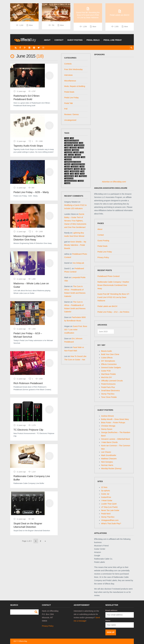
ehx (73, 138)
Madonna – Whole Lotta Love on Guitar (31, 285)
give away (69, 145)
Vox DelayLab (78, 263)
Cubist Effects (107, 358)
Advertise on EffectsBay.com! (114, 182)
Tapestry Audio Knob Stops (28, 146)
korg (83, 174)
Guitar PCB (106, 371)
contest (68, 150)
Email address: (112, 610)
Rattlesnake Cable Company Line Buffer (32, 478)
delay (77, 152)
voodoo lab (70, 176)
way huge (69, 169)
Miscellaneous (70, 81)
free (83, 171)
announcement (71, 181)
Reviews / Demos (71, 114)
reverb (81, 181)
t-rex (67, 171)
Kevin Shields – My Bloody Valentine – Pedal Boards (75, 245)
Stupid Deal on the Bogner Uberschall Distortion (28, 525)
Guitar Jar (105, 494)
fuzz (82, 152)
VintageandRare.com (110, 520)
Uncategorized (70, 120)
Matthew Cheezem (109, 459)
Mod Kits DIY (107, 377)
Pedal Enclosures (108, 384)
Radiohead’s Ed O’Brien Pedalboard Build (27, 98)
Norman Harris (107, 465)
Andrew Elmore (108, 416)
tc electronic (80, 145)
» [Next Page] (45, 541)
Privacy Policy (103, 257)
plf (67, 155)
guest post (70, 178)
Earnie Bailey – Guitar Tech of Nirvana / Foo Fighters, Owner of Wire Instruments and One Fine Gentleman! (75, 221)
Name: (108, 620)
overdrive (69, 152)
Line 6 (72, 155)
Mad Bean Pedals (108, 374)
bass (83, 167)
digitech (76, 150)
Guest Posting (75, 40)
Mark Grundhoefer (109, 455)
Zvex (67, 174)
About (47, 40)
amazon (74, 148)
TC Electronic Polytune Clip (28, 430)
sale (67, 148)
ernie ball (75, 167)
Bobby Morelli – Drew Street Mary (115, 419)
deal (84, 157)
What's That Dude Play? (111, 524)
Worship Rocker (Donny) (111, 468)
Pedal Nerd (106, 514)
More (31, 27)
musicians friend (79, 164)
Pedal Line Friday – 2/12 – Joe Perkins (113, 312)
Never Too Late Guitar (110, 510)
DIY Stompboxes (108, 361)
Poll (66, 109)
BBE (84, 169)
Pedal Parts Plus (108, 387)
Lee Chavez (106, 452)
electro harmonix (72, 143)
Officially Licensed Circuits (112, 381)
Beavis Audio (107, 351)
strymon (69, 160)
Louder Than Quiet (109, 504)
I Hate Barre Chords (109, 442)
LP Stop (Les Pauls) (109, 507)
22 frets (104, 487)
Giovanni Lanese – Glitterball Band (115, 439)
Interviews (68, 75)
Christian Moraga (108, 426)
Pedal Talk (68, 103)
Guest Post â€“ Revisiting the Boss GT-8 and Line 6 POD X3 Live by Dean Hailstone (114, 297)
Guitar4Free (106, 497)
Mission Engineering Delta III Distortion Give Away (29, 238)
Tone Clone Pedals (109, 397)
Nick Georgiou (107, 462)
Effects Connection (109, 364)
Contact (59, 40)
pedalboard (75, 171)
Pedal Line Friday (113, 40)
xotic (78, 174)
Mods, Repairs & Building (75, 86)
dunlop (81, 148)
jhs (77, 176)
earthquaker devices (73, 162)
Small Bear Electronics (110, 391)
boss (67, 138)
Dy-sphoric (106, 491)
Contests (68, 64)
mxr (82, 143)
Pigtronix (84, 176)
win (73, 174)
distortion (69, 157)
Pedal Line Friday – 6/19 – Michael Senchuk (28, 335)
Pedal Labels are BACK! (107, 306)
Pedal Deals (93, 40)
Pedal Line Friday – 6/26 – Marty (31, 192)
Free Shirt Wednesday (73, 69)
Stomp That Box (108, 394)
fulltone (77, 157)
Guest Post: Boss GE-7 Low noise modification (76, 330)
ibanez (68, 164)
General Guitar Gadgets (111, 367)
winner (79, 155)
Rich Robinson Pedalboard (28, 383)
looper (68, 183)
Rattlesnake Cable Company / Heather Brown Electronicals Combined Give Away (113, 285)
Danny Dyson (107, 429)
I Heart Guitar (107, 500)
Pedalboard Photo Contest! (109, 276)
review (77, 169)
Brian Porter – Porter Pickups (113, 423)
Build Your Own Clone (110, 354)
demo (68, 167)
